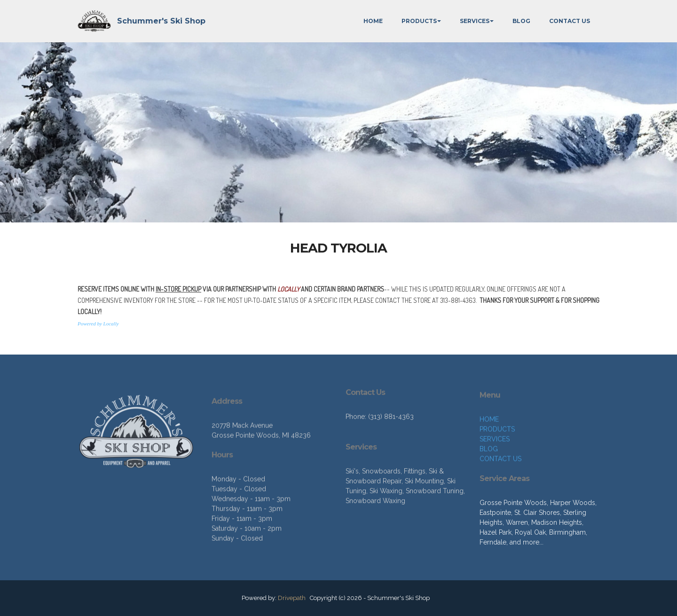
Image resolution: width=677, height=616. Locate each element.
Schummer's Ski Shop (161, 21)
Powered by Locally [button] (98, 325)
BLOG (521, 21)
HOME (373, 21)
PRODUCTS (419, 21)
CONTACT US (570, 21)
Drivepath (292, 598)
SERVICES (475, 21)
